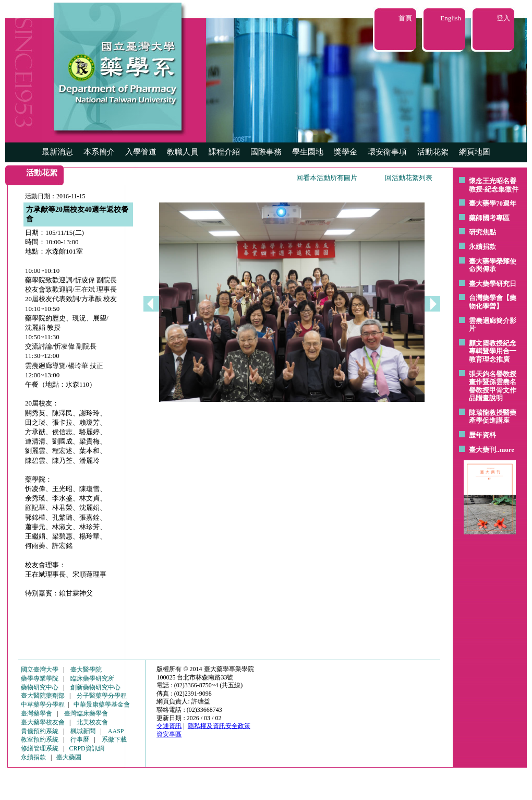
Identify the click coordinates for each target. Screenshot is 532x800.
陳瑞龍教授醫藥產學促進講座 (493, 417)
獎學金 (346, 152)
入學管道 (141, 152)
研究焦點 (482, 232)
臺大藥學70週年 (493, 203)
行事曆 (80, 739)
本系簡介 (99, 152)
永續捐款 (482, 247)
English (451, 18)
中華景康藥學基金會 (102, 705)
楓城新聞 (83, 731)
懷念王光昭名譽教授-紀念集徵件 (494, 185)
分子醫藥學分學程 (102, 696)
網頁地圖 (475, 152)
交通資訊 (169, 726)
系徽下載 (114, 739)
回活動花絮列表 (409, 178)
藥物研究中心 (40, 687)
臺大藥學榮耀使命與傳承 (493, 265)
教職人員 (183, 152)
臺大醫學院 (86, 670)
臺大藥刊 (482, 450)
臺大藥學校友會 (43, 722)
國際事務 (266, 152)
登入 (503, 18)
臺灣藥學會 (37, 713)
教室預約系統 (40, 739)
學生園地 (308, 152)
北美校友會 (92, 722)
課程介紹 (224, 152)
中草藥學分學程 (43, 705)
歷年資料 (482, 435)
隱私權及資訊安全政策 (219, 726)
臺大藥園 (69, 757)
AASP (116, 731)
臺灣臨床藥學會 (86, 713)
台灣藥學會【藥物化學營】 (493, 302)
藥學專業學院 (40, 678)
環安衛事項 (387, 152)
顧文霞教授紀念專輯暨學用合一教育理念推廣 (493, 351)
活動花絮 (433, 152)
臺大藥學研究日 (493, 284)
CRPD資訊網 (86, 748)
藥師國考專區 (489, 218)
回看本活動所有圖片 (327, 178)
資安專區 (169, 734)
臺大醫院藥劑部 (43, 696)
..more (505, 450)
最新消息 (57, 152)
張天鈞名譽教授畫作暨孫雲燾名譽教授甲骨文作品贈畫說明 (493, 386)
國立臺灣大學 (40, 670)
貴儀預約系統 (40, 731)
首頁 (405, 18)
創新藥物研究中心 (95, 687)
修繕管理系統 (40, 748)
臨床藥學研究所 (92, 678)
